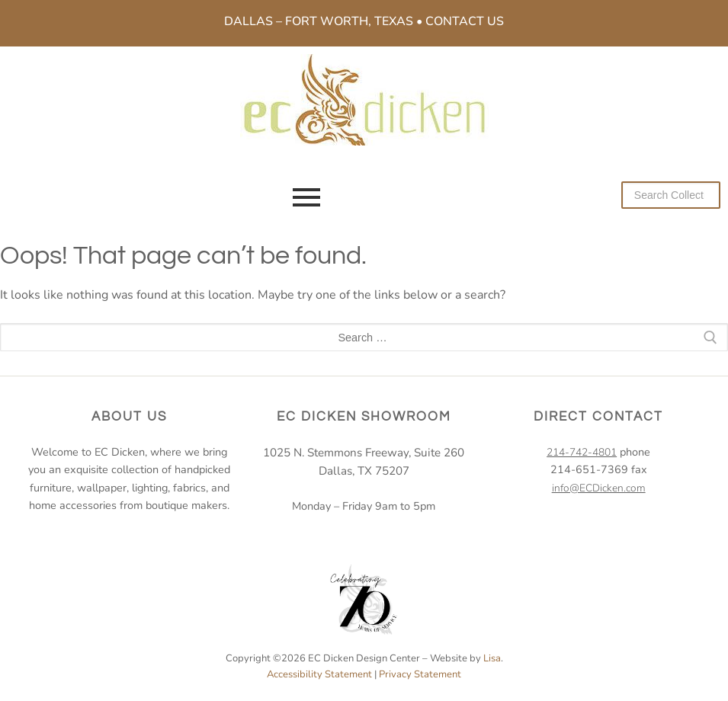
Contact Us (465, 21)
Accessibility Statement (319, 674)
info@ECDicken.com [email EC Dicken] (599, 488)
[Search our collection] (671, 195)
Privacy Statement (420, 674)
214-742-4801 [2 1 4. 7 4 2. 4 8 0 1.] (582, 452)
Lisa (492, 658)
